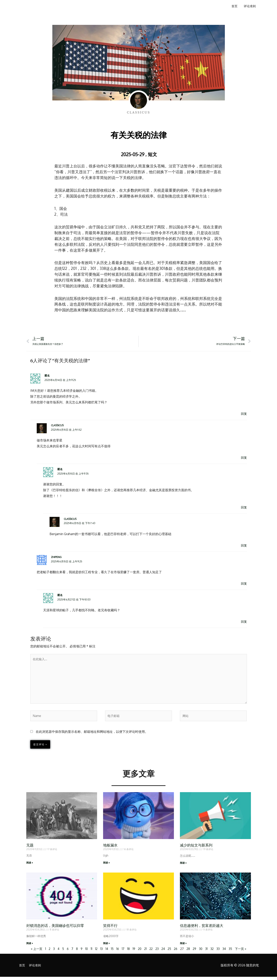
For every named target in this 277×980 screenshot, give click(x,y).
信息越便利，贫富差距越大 (202, 929)
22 (151, 952)
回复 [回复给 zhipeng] (244, 584)
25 (170, 952)
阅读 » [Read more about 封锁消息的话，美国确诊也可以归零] (30, 946)
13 (100, 952)
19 (133, 952)
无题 (30, 848)
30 (202, 952)
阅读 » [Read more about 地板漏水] (106, 865)
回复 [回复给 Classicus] (244, 458)
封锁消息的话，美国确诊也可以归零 (55, 929)
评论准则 (249, 6)
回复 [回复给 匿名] (244, 414)
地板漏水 (110, 848)
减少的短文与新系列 (196, 848)
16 (117, 952)
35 (232, 952)
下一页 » (243, 952)
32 (214, 952)
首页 (233, 6)
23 (157, 952)
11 (90, 952)
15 (111, 952)
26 (177, 952)
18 (127, 952)
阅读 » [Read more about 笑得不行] (106, 946)
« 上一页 (34, 952)
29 (196, 952)
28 (189, 952)
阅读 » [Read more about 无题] (30, 865)
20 (139, 952)
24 (164, 952)
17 (122, 952)
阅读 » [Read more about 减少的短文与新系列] (183, 865)
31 (208, 952)
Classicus (58, 426)
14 (106, 952)
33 (220, 952)
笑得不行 (110, 929)
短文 (152, 154)
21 (145, 952)
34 (226, 952)
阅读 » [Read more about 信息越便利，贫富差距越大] (183, 946)
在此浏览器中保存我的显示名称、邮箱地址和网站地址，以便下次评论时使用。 (92, 734)
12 (95, 952)
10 (85, 952)
